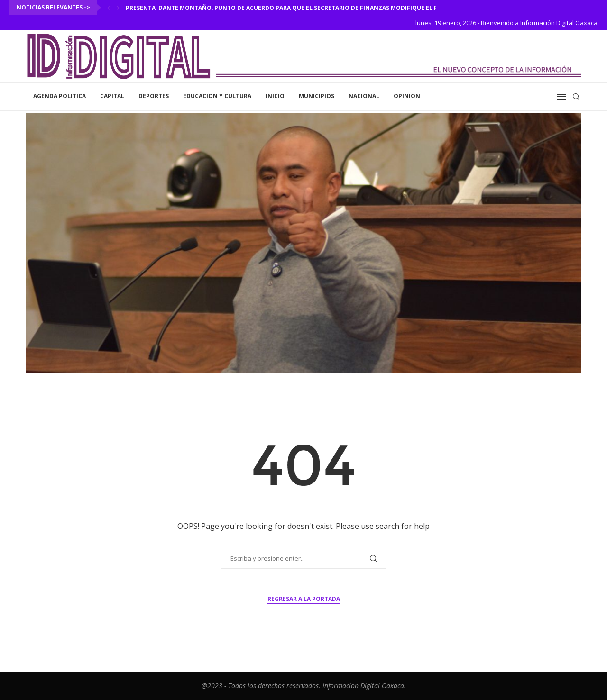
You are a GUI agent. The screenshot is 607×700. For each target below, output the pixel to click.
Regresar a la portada (304, 599)
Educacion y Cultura (217, 96)
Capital (112, 96)
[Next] (118, 8)
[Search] (576, 97)
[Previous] (109, 8)
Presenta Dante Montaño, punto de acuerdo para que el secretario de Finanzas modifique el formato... (297, 8)
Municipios (317, 96)
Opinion (407, 96)
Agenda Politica (60, 96)
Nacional (364, 96)
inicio (275, 96)
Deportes (154, 96)
